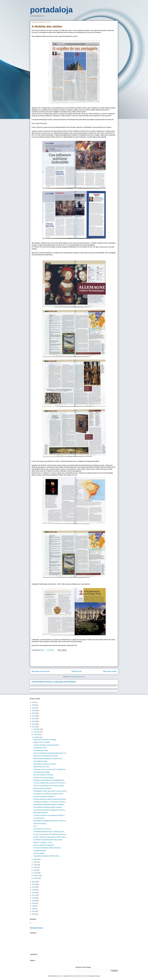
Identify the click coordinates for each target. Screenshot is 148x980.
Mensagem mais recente (41, 671)
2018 (34, 724)
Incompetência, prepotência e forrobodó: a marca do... (50, 821)
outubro (36, 735)
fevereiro (37, 876)
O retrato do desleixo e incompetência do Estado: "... (50, 815)
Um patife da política (40, 851)
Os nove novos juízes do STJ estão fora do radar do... (50, 834)
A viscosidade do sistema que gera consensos (48, 807)
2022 (34, 713)
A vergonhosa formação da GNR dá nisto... (47, 856)
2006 (34, 906)
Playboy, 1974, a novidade (42, 742)
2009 (34, 901)
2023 (34, 711)
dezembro (37, 729)
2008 (34, 903)
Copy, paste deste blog (40, 813)
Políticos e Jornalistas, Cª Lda (43, 842)
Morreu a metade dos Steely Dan (44, 845)
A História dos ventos (40, 748)
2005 (34, 909)
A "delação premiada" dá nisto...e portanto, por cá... (49, 832)
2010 (34, 898)
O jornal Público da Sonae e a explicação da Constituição (54, 682)
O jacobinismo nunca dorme (42, 829)
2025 (34, 705)
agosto (36, 859)
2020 (34, 719)
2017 (34, 727)
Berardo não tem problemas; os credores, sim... (48, 758)
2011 (34, 895)
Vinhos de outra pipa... (40, 824)
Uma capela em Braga (40, 761)
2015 (34, 884)
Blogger (98, 976)
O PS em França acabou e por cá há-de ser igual (48, 786)
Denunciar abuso (37, 928)
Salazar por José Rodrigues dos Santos (46, 756)
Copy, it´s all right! (39, 853)
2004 (34, 911)
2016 (34, 882)
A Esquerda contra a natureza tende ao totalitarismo (49, 769)
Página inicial (77, 671)
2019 (34, 721)
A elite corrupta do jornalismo (42, 788)
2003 (34, 914)
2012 (34, 892)
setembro (37, 737)
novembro (37, 732)
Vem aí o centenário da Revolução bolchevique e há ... (50, 753)
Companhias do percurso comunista (44, 764)
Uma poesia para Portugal (41, 772)
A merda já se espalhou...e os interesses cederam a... (50, 802)
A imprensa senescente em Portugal (45, 740)
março (36, 873)
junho (36, 865)
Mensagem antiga (110, 671)
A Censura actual (39, 818)
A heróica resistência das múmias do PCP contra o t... (50, 783)
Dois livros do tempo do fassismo (44, 778)
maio (35, 867)
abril (35, 870)
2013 (34, 890)
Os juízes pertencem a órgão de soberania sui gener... (50, 799)
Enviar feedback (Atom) (78, 677)
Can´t (35, 826)
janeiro (36, 878)
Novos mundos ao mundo (41, 767)
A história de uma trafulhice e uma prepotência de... (49, 780)
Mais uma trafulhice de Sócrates (43, 775)
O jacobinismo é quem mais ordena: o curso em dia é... (50, 791)
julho (35, 862)
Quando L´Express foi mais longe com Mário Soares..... (50, 837)
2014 (34, 887)
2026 (34, 702)
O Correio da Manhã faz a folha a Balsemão (47, 848)
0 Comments (50, 650)
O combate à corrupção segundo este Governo (48, 840)
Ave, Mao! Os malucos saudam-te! (44, 796)
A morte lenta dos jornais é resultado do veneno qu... (50, 810)
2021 (34, 716)
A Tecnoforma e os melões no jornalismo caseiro (48, 794)
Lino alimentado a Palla (41, 750)
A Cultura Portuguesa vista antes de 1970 (46, 745)
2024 (34, 708)
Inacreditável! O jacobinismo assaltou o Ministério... (49, 804)
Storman (80, 976)
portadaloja (51, 10)
